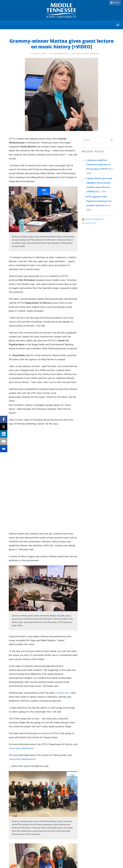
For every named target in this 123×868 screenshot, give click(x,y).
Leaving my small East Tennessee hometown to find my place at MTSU (98, 165)
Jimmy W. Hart (39, 54)
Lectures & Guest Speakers (85, 54)
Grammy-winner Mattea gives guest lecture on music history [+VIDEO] (61, 44)
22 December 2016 (59, 54)
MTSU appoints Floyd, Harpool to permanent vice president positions (99, 201)
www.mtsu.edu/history (21, 748)
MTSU (116, 3)
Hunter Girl (63, 693)
